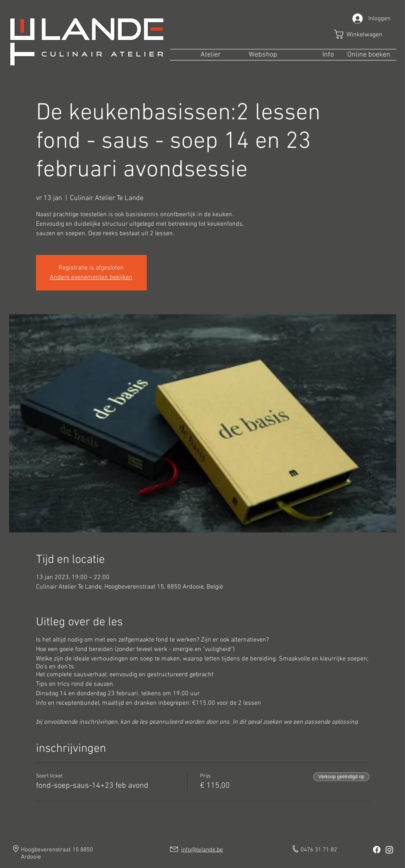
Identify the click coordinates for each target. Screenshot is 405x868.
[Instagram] (389, 850)
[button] (364, 34)
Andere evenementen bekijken (91, 277)
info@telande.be (202, 850)
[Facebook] (377, 850)
